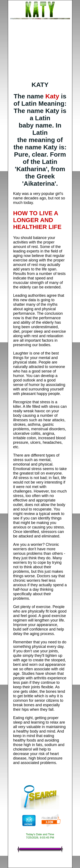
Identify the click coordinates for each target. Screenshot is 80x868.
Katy (52, 96)
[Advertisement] (40, 50)
